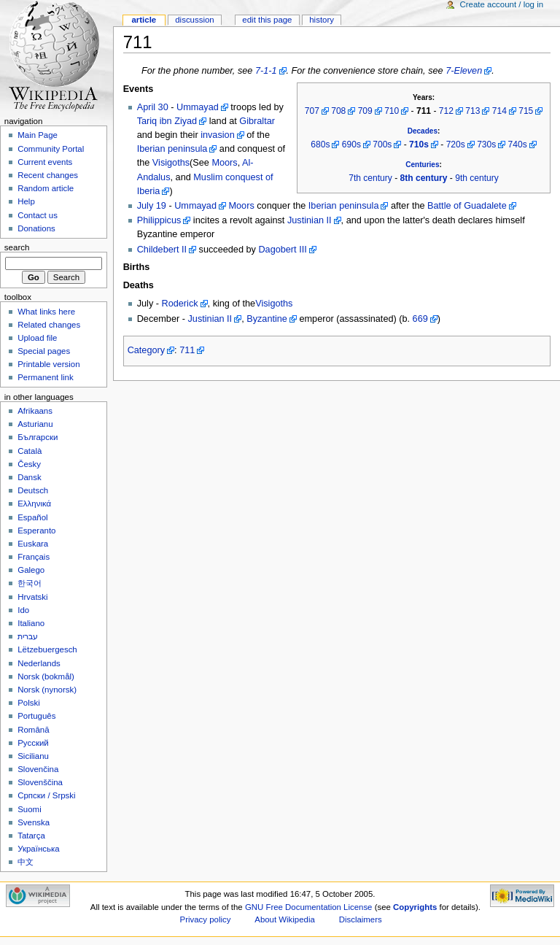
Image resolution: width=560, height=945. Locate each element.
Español (32, 517)
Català (30, 451)
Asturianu (35, 424)
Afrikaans (35, 411)
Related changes (49, 325)
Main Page (38, 135)
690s (351, 144)
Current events (45, 162)
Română (33, 730)
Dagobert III (282, 250)
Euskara (33, 544)
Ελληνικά (34, 504)
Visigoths (171, 163)
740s (518, 144)
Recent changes (48, 175)
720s (456, 144)
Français (34, 557)
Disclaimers (361, 919)
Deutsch (33, 490)
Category (146, 350)
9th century (477, 178)
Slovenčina (38, 769)
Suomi (29, 809)
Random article (46, 188)
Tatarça (31, 836)
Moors (224, 163)
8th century (424, 178)
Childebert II (162, 250)
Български (38, 437)
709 (365, 111)
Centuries (422, 165)
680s (320, 144)
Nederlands (39, 663)
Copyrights (415, 907)
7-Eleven (464, 71)
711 (187, 350)
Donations (36, 228)
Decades (423, 131)
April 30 (153, 107)
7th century (370, 178)
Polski (29, 703)
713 (472, 111)
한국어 (30, 583)
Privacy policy (206, 919)
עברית (28, 636)
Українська (38, 849)
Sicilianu (33, 756)
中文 (26, 862)
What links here (46, 312)
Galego (31, 570)
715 (526, 111)
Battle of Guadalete (467, 206)
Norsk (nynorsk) (47, 690)
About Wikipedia (285, 919)
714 (499, 111)
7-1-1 (266, 71)
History (322, 20)
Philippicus (159, 220)
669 (420, 319)
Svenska (34, 822)
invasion (218, 135)
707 (312, 111)
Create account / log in (501, 4)
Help (26, 201)
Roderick (180, 304)
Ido (23, 610)
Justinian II (310, 220)
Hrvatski (32, 597)
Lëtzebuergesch (47, 649)
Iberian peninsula (172, 149)
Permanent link (45, 377)
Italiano (31, 623)
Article (144, 20)
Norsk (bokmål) (46, 676)
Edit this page (267, 20)
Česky (29, 464)
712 (446, 111)
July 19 (152, 206)
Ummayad (198, 107)
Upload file (37, 338)
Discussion (194, 20)
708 (338, 111)
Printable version (48, 364)
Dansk (29, 477)
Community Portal (51, 149)
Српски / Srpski (46, 795)
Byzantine (267, 319)
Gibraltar (257, 121)
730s (486, 144)
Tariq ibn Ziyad (167, 121)
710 (392, 111)
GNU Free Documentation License (309, 907)
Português (36, 716)
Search (17, 247)
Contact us (38, 215)
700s (382, 144)
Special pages (44, 351)
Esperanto (36, 531)
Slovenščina (40, 782)
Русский (33, 743)
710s (419, 144)
